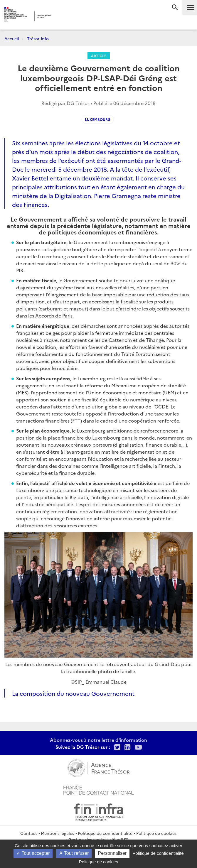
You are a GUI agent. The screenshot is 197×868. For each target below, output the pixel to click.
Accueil (12, 38)
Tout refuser (74, 853)
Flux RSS (120, 839)
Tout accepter (33, 853)
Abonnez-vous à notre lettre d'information (99, 740)
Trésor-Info (38, 38)
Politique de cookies (156, 833)
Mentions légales (57, 833)
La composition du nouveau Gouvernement (73, 693)
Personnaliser (112, 853)
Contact (29, 833)
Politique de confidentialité (105, 833)
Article (99, 56)
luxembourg (98, 119)
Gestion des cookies (88, 839)
